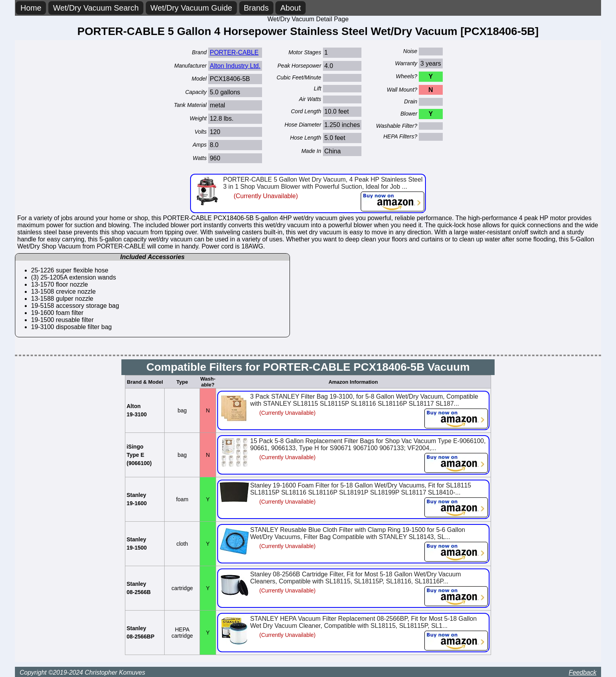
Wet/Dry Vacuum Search (96, 8)
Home (31, 8)
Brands (256, 8)
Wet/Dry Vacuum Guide (191, 8)
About (290, 8)
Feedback (583, 672)
